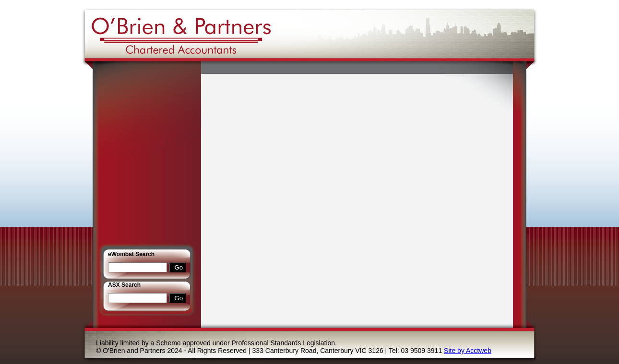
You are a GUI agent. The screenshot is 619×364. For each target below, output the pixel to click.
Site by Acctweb (468, 351)
